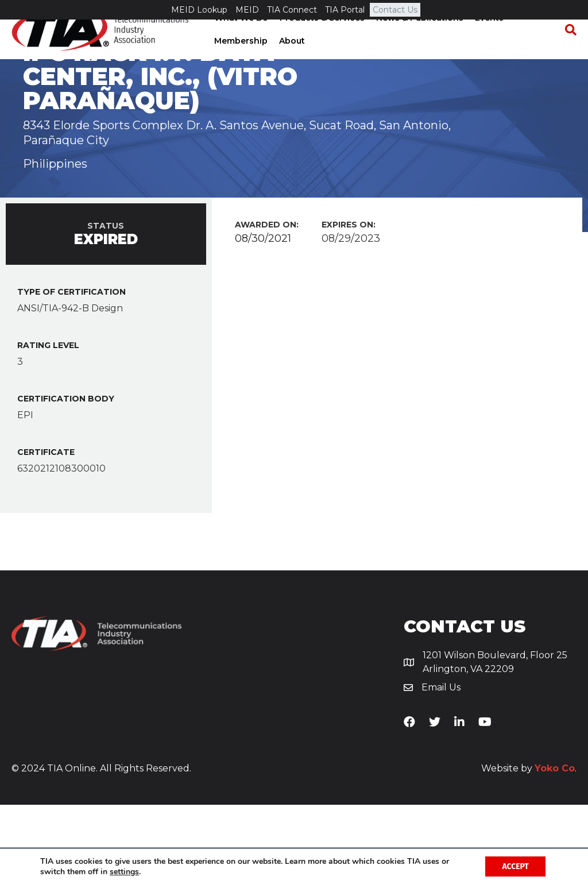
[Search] (568, 49)
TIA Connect (292, 10)
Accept (515, 866)
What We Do (240, 37)
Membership (240, 60)
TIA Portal (345, 10)
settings (124, 871)
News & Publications (419, 37)
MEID (247, 10)
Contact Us (395, 10)
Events (488, 37)
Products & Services (321, 37)
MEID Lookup (199, 10)
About (291, 60)
